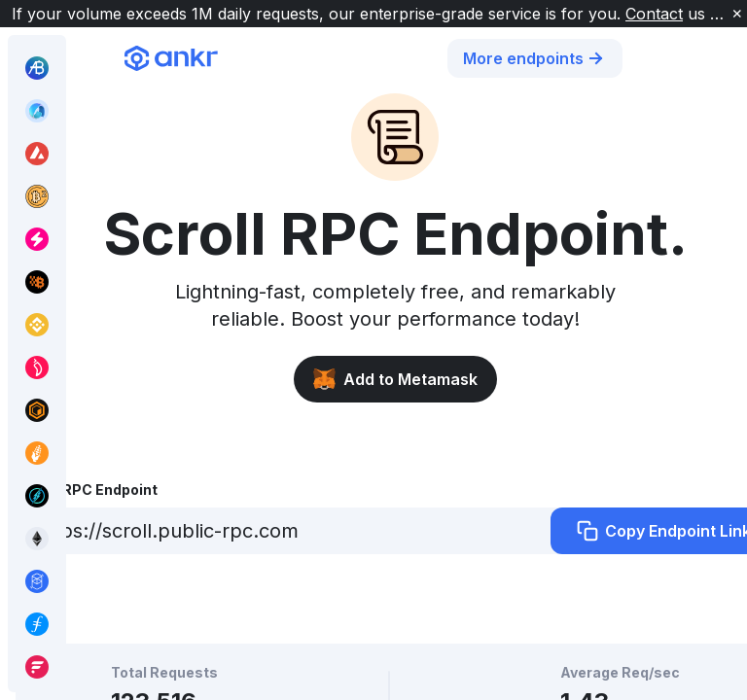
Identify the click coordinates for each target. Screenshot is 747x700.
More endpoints (535, 58)
